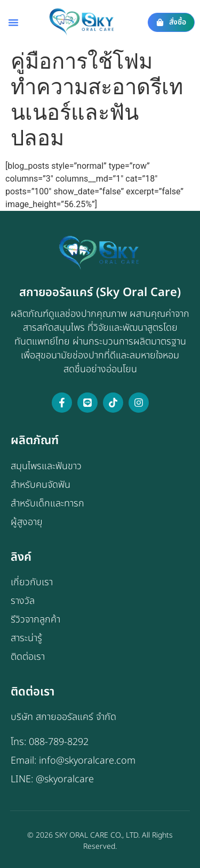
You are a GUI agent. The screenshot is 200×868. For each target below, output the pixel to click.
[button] (13, 22)
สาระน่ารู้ (26, 638)
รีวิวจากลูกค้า (35, 620)
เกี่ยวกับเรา (32, 582)
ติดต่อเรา (28, 657)
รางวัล (23, 601)
